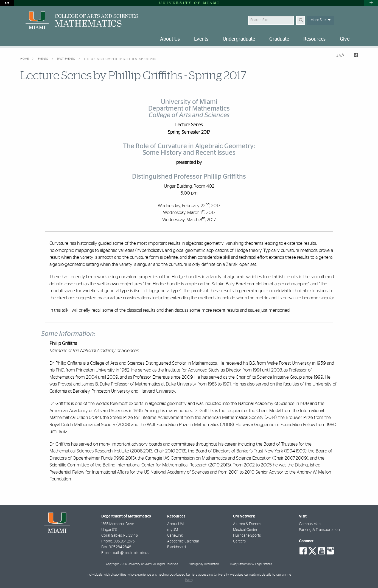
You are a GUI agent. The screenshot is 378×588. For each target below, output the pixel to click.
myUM (173, 530)
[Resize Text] (340, 56)
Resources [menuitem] (314, 39)
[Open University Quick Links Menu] (371, 3)
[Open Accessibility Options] (7, 3)
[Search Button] (301, 20)
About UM (175, 524)
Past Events (66, 59)
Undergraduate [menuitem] (239, 39)
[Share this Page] (353, 56)
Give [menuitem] (345, 39)
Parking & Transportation (319, 530)
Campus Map (310, 524)
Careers (239, 541)
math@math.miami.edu (131, 553)
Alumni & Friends (247, 524)
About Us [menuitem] (170, 39)
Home (25, 59)
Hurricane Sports (247, 536)
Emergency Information (204, 564)
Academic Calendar (183, 541)
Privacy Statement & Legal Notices (250, 564)
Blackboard (177, 547)
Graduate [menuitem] (279, 39)
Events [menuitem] (201, 39)
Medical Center (245, 530)
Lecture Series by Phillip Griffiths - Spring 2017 (120, 59)
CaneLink (175, 536)
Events (43, 59)
